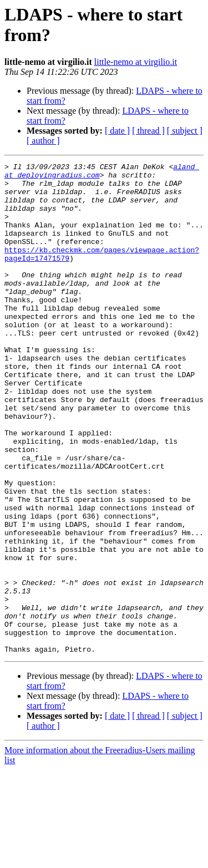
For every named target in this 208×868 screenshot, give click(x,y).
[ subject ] (185, 131)
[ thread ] (148, 131)
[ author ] (43, 141)
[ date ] (117, 131)
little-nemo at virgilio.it (136, 62)
